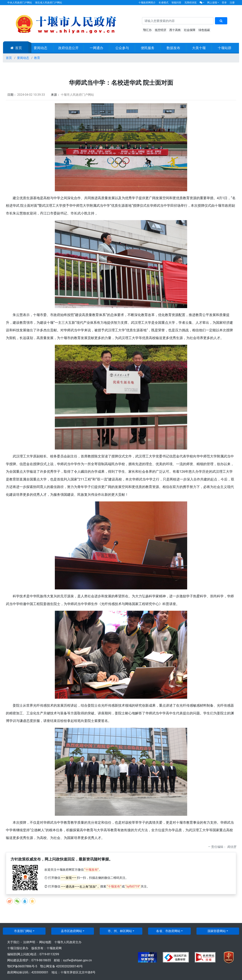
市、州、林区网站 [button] (120, 931)
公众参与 (122, 48)
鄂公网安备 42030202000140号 (61, 966)
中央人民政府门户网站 (20, 3)
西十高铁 (175, 30)
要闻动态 (40, 48)
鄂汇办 (147, 30)
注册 (232, 3)
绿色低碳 (204, 30)
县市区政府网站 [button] (71, 931)
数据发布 (173, 48)
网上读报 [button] (212, 3)
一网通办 (96, 48)
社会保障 (190, 30)
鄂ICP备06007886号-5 (22, 966)
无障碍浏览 (190, 3)
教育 (37, 58)
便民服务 (148, 48)
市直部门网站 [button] (23, 931)
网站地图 (45, 942)
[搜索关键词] (178, 21)
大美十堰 (199, 48)
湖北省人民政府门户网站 (48, 3)
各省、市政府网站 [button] (168, 931)
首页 (16, 48)
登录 (224, 3)
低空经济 (161, 30)
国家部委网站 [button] (217, 931)
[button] (202, 3)
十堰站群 (225, 48)
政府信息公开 (68, 48)
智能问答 (176, 3)
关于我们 (13, 942)
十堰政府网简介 (147, 3)
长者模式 (164, 3)
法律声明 (29, 942)
